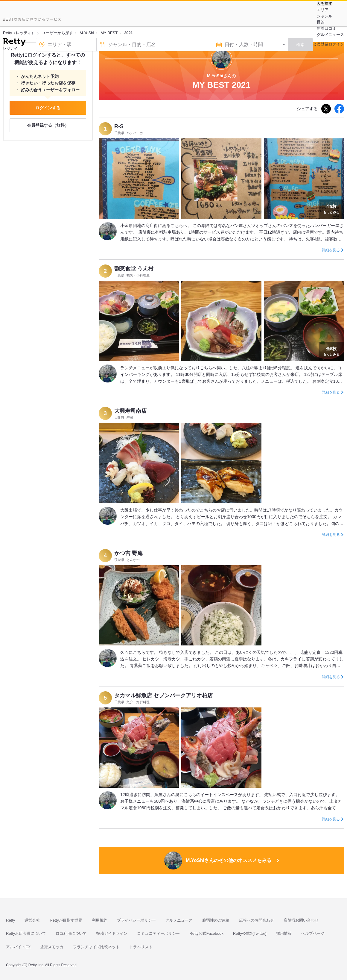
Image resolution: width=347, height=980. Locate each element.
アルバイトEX (18, 947)
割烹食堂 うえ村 (134, 269)
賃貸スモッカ (52, 947)
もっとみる (331, 208)
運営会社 (32, 920)
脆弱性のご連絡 (216, 920)
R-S (119, 126)
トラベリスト (141, 947)
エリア (323, 10)
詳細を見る (331, 250)
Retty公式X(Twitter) (250, 933)
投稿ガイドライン (112, 933)
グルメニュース (330, 35)
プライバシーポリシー (136, 920)
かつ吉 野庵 (128, 553)
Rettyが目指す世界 (66, 920)
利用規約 (100, 920)
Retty (10, 920)
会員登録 (321, 44)
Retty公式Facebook (206, 933)
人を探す (325, 4)
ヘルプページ (313, 933)
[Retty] (14, 43)
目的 (321, 22)
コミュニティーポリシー (158, 933)
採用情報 (284, 933)
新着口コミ (327, 28)
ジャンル (325, 16)
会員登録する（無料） (48, 125)
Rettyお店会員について (26, 933)
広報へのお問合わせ (257, 920)
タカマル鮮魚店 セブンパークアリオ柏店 (163, 695)
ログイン (336, 44)
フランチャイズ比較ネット (96, 947)
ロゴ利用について (71, 933)
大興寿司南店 (130, 411)
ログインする (48, 108)
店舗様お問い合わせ (301, 920)
